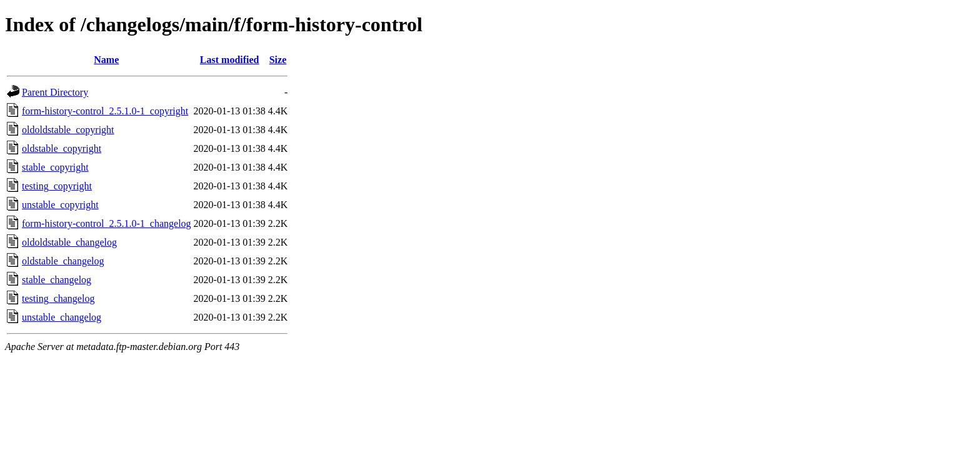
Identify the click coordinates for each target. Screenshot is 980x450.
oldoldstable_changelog (69, 242)
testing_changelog (58, 298)
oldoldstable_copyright (68, 130)
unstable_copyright (60, 205)
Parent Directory (55, 92)
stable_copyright (55, 167)
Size (278, 60)
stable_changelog (57, 280)
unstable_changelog (62, 317)
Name (106, 60)
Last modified (230, 60)
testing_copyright (57, 186)
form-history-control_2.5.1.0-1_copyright (105, 111)
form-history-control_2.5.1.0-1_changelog (107, 223)
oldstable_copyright (62, 148)
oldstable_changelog (63, 261)
